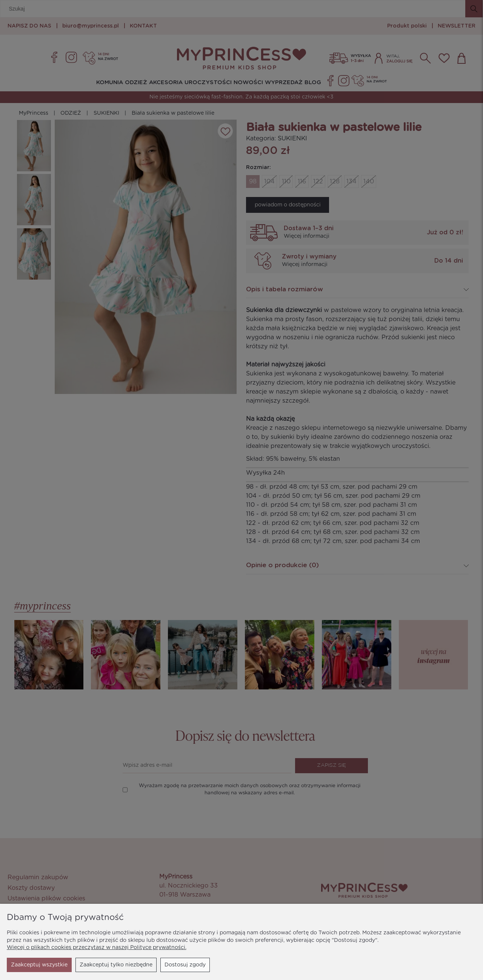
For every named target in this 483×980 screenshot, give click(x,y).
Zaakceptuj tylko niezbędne (47, 965)
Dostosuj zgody (116, 965)
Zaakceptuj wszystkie (177, 965)
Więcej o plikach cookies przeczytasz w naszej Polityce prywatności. (97, 948)
